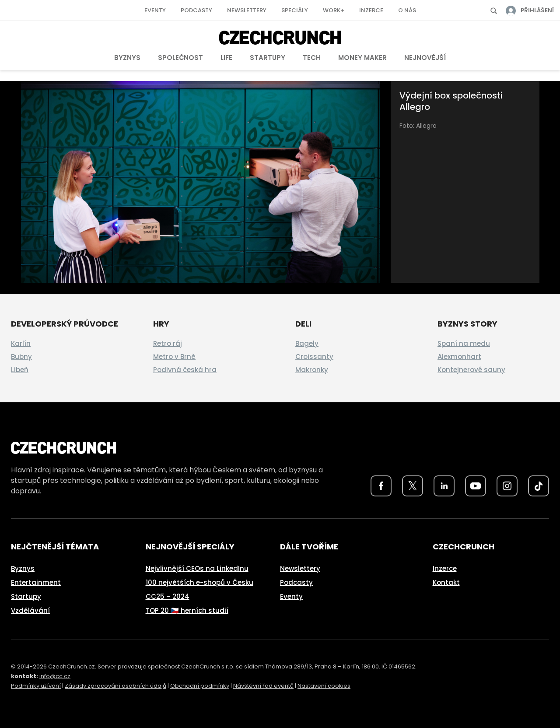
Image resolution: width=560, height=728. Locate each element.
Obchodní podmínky (200, 686)
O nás (407, 10)
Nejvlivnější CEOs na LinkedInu (197, 568)
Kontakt (446, 582)
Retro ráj (168, 343)
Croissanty (314, 357)
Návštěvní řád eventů (263, 686)
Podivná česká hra (185, 370)
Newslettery (247, 10)
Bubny (21, 357)
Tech (312, 58)
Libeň (20, 370)
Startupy (268, 58)
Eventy (155, 10)
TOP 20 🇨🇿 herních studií (187, 610)
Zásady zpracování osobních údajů (115, 686)
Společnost (180, 58)
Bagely (307, 343)
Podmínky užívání (36, 686)
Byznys (127, 58)
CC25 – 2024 (168, 596)
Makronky (312, 370)
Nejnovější (425, 58)
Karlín (21, 343)
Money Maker (362, 58)
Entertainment (36, 582)
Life (226, 58)
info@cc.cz (55, 676)
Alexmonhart (459, 357)
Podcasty (196, 10)
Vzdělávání (30, 610)
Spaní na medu (464, 343)
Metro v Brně (174, 357)
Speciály (295, 10)
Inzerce (371, 10)
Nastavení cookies (324, 686)
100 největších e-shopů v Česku (199, 582)
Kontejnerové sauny (471, 370)
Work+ (334, 10)
